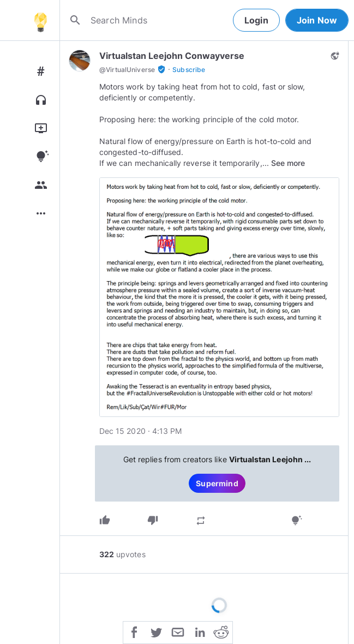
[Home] (40, 20)
